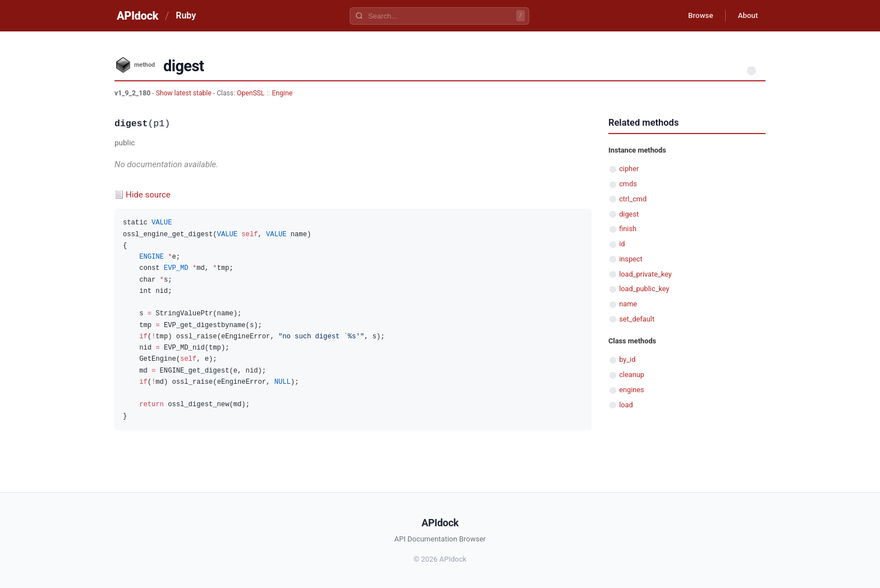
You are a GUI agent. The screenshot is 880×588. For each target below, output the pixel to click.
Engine (283, 93)
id (622, 244)
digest (629, 214)
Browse (695, 16)
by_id (627, 359)
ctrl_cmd (633, 199)
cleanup (632, 375)
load (626, 405)
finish (628, 229)
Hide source (148, 195)
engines (631, 390)
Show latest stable (185, 93)
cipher (629, 169)
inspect (631, 259)
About (746, 16)
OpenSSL (251, 93)
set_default (637, 319)
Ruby (186, 15)
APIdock (137, 16)
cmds (628, 184)
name (628, 304)
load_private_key (645, 274)
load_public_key (644, 289)
